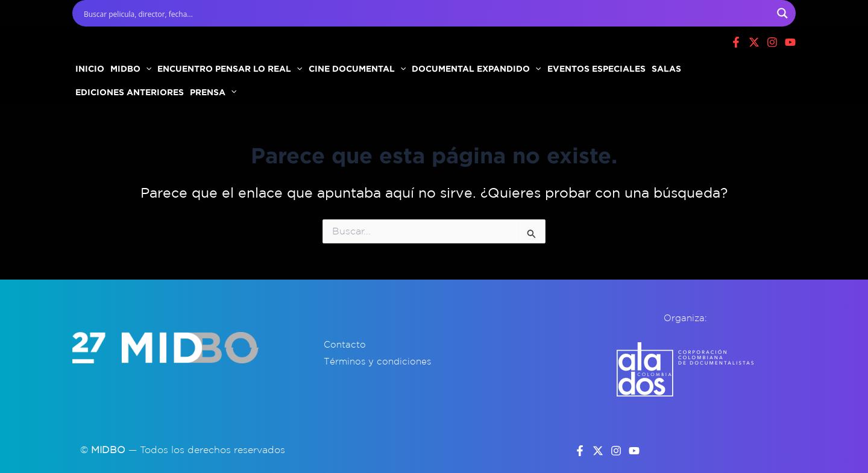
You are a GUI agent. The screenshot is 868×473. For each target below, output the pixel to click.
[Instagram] (772, 42)
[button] (146, 69)
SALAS (666, 68)
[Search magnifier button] (782, 13)
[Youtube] (790, 42)
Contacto (345, 344)
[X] (754, 42)
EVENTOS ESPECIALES (596, 68)
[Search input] (426, 13)
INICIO (90, 68)
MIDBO (131, 68)
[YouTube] (634, 451)
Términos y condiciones (377, 361)
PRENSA (213, 92)
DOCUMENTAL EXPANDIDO (476, 68)
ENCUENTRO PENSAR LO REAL (230, 68)
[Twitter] (598, 451)
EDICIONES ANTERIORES (130, 92)
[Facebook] (736, 42)
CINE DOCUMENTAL (357, 68)
